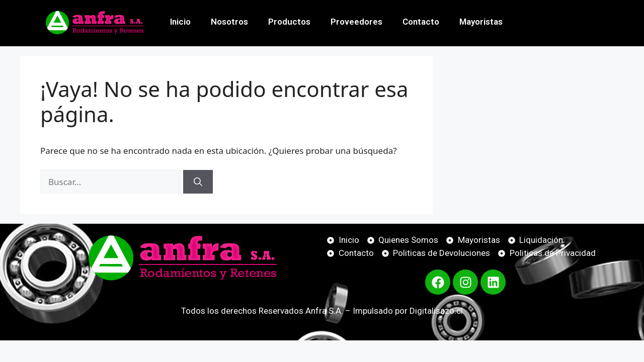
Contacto (421, 22)
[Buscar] (198, 182)
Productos (289, 22)
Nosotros (229, 22)
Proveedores (356, 22)
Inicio (180, 22)
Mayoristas (481, 22)
